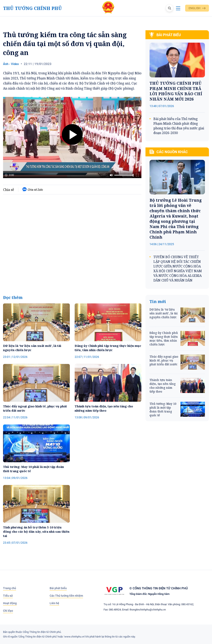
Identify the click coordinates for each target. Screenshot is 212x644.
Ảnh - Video (11, 64)
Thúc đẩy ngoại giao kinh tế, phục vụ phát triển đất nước (35, 408)
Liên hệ (54, 603)
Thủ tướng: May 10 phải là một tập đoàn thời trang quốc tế (33, 469)
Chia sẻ (9, 190)
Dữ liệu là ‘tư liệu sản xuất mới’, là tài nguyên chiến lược (32, 348)
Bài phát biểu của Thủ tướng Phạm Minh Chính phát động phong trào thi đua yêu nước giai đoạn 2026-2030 (179, 126)
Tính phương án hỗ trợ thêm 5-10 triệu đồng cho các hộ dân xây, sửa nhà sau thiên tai (36, 531)
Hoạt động (10, 603)
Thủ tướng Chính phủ (32, 8)
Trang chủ (10, 588)
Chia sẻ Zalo (33, 190)
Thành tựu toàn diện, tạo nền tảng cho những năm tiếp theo (104, 408)
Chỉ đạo (8, 611)
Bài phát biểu (58, 588)
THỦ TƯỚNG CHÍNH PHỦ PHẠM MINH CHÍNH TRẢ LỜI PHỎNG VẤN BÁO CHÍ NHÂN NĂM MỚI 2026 (176, 91)
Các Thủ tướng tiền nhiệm (66, 596)
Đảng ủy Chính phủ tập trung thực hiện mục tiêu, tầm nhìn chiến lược (108, 348)
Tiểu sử (8, 596)
